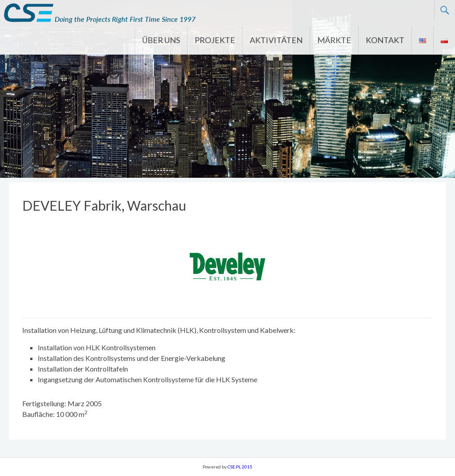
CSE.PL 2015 (240, 467)
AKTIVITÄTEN (276, 40)
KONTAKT (385, 40)
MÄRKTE (334, 40)
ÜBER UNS (161, 40)
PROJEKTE (215, 40)
